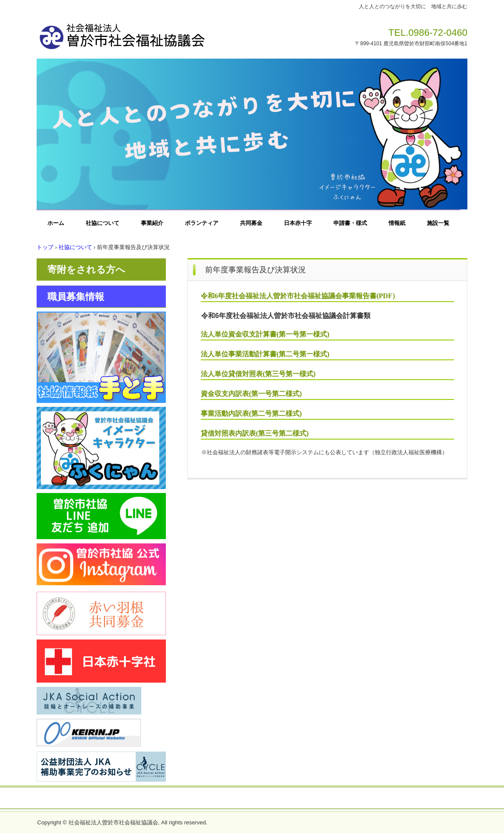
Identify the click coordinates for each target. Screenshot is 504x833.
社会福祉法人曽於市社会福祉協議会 (157, 34)
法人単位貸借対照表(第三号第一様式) (258, 374)
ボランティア (202, 223)
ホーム (56, 223)
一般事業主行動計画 (308, 799)
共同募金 (251, 223)
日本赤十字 (298, 223)
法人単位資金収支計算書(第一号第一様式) (265, 334)
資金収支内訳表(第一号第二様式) (251, 394)
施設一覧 (438, 223)
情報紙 (397, 223)
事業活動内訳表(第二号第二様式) (251, 413)
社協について (103, 223)
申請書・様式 (350, 223)
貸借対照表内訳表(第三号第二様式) (255, 433)
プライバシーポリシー (243, 799)
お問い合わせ (187, 799)
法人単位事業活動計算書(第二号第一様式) (265, 354)
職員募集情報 (76, 297)
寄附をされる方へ (86, 270)
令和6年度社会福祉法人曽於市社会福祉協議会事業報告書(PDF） (300, 296)
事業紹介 (152, 223)
